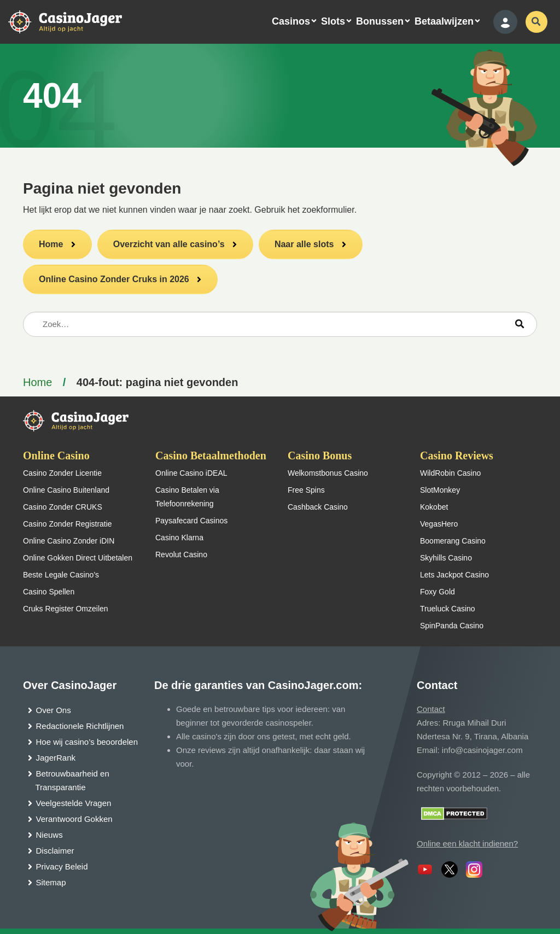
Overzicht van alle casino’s (169, 244)
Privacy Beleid (62, 866)
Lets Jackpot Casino (454, 575)
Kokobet (434, 507)
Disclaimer (55, 851)
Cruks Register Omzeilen (66, 609)
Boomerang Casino (453, 541)
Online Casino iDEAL (191, 473)
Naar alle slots (304, 244)
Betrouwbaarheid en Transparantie (72, 780)
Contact (431, 709)
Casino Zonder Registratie (68, 524)
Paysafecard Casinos (191, 521)
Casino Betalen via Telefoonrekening (187, 497)
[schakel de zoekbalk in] (536, 22)
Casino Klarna (179, 538)
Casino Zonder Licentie (62, 473)
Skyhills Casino (446, 558)
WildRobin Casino (450, 473)
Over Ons (54, 710)
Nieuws (49, 835)
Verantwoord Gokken (74, 819)
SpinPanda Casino (452, 626)
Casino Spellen (49, 592)
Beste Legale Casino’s (61, 575)
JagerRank (56, 758)
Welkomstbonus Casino (328, 473)
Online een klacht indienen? (467, 843)
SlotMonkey (440, 490)
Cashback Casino (318, 507)
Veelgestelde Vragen (74, 803)
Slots (333, 21)
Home (51, 244)
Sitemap (51, 882)
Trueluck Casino (448, 609)
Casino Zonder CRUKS (63, 507)
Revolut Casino (181, 554)
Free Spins (306, 490)
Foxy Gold (437, 592)
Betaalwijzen (444, 21)
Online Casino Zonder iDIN (69, 541)
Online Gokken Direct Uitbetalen (78, 558)
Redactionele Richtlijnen (80, 726)
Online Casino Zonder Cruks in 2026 (114, 279)
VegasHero (439, 524)
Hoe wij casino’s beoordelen (87, 742)
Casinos (291, 21)
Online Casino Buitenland (66, 490)
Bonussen (380, 21)
